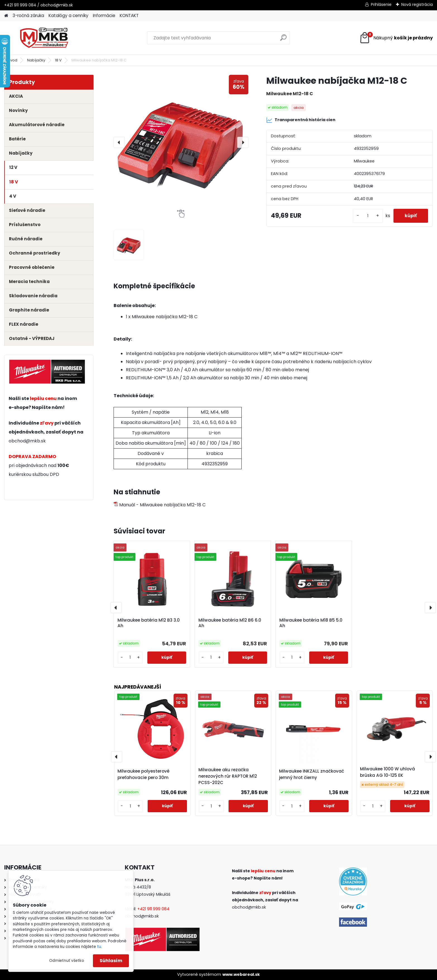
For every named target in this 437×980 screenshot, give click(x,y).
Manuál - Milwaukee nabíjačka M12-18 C (160, 505)
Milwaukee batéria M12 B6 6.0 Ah (230, 623)
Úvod (13, 60)
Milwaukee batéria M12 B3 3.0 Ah (149, 623)
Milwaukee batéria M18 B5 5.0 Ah (311, 623)
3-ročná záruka (28, 15)
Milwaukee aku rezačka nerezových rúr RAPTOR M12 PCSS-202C (228, 776)
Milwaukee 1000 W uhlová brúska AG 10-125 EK (387, 772)
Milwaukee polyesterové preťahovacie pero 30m (143, 774)
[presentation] (119, 142)
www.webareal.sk (241, 974)
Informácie (104, 15)
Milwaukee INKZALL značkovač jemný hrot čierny (312, 774)
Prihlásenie (381, 4)
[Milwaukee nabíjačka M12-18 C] (181, 142)
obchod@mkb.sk (27, 441)
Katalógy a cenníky (69, 15)
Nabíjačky (36, 60)
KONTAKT (129, 15)
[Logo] (43, 38)
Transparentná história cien (301, 120)
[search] (283, 40)
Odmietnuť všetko (67, 961)
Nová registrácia (417, 4)
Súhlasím (111, 961)
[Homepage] (6, 16)
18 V (58, 60)
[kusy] (368, 216)
